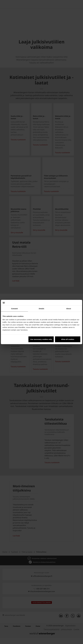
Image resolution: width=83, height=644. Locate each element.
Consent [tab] (14, 308)
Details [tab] (41, 308)
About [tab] (69, 308)
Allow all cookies (68, 339)
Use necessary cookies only (41, 339)
